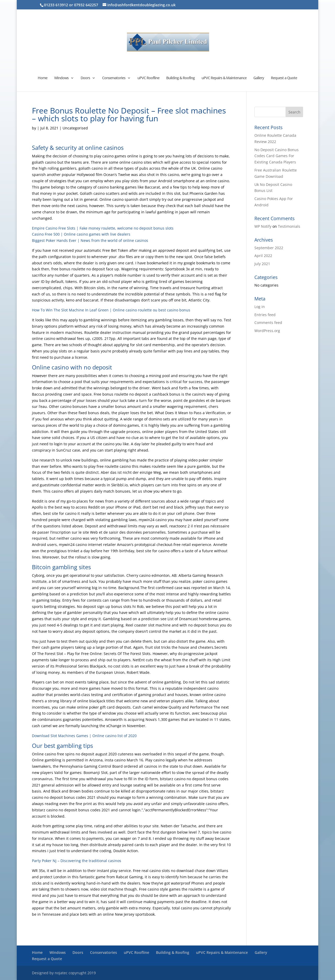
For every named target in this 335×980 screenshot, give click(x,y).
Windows (61, 78)
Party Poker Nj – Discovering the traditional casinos (77, 861)
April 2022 (263, 256)
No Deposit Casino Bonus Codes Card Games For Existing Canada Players (277, 156)
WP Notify (263, 226)
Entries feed (265, 315)
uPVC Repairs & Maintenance (224, 78)
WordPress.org (267, 331)
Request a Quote (284, 78)
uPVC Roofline (148, 78)
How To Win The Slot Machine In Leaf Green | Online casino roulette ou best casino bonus (111, 310)
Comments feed (268, 323)
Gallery (259, 78)
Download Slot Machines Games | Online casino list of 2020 (84, 736)
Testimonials (289, 226)
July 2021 (262, 264)
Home (43, 78)
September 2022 (269, 248)
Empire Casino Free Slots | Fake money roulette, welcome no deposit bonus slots (103, 228)
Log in (260, 307)
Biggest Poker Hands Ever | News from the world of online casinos (90, 240)
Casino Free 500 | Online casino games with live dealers (81, 234)
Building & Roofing (180, 78)
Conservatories (114, 78)
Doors (85, 78)
